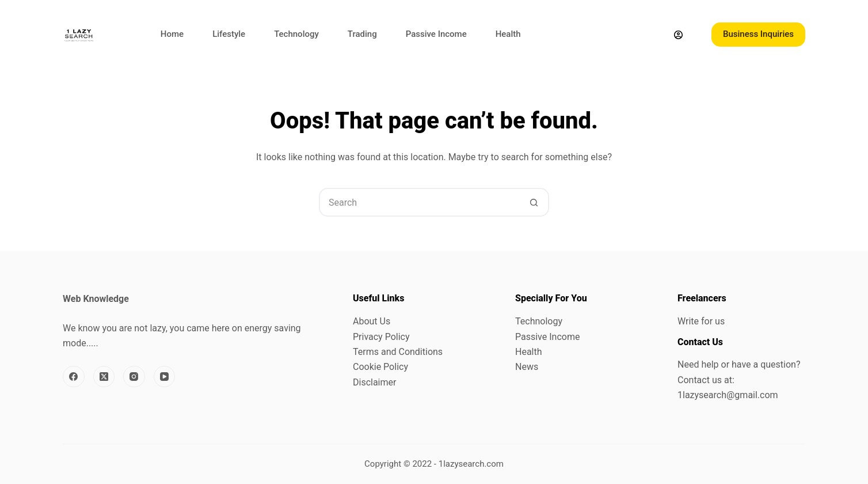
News (527, 367)
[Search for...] (420, 202)
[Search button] (534, 202)
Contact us (700, 380)
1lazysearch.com (471, 464)
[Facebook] (74, 377)
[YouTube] (165, 377)
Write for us (701, 321)
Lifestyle (229, 34)
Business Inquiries (758, 34)
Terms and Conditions (398, 352)
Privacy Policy (381, 337)
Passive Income (436, 34)
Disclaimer (374, 382)
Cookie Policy (380, 367)
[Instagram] (134, 377)
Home (172, 34)
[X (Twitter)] (104, 377)
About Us (372, 321)
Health (508, 34)
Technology (296, 34)
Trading (362, 34)
